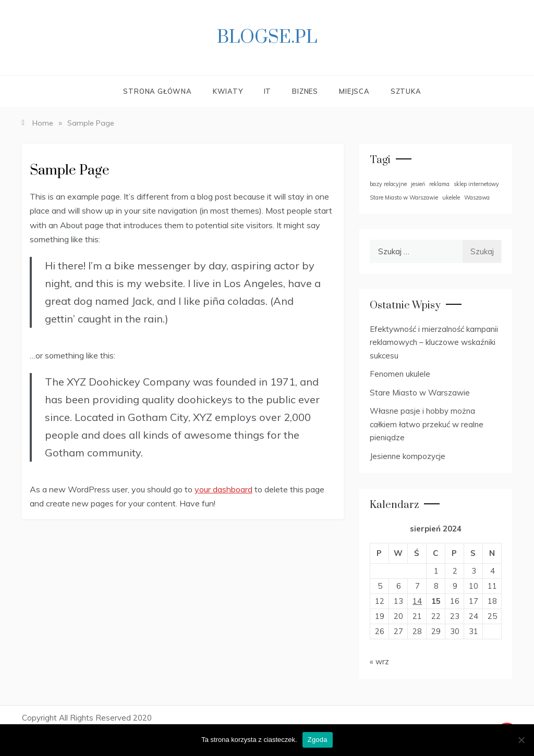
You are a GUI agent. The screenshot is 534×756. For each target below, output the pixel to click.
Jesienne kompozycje (408, 456)
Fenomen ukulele (400, 374)
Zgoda (318, 740)
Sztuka (406, 91)
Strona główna (157, 91)
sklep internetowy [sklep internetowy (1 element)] (476, 184)
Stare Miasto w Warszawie (420, 393)
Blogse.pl (267, 38)
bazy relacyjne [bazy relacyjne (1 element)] (388, 184)
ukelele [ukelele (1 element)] (451, 197)
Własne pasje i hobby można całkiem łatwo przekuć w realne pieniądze (427, 424)
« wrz (379, 661)
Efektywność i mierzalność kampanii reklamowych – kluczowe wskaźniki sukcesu (434, 342)
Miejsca (354, 91)
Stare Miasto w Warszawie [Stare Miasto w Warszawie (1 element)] (404, 197)
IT (268, 91)
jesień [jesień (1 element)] (418, 184)
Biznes (305, 91)
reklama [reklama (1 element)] (439, 184)
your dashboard (223, 489)
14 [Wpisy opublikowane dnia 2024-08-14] (417, 601)
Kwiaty (228, 91)
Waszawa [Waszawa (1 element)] (477, 197)
